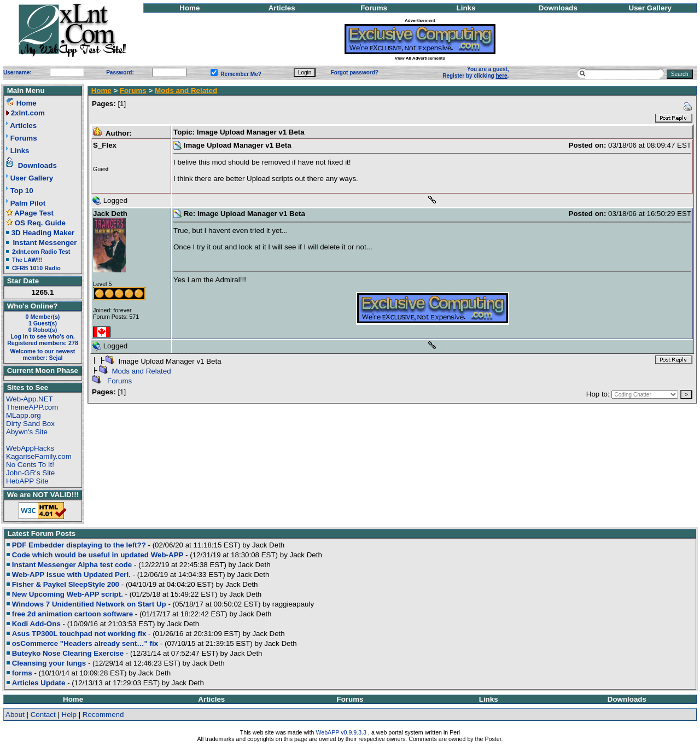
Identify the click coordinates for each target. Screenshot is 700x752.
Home (189, 8)
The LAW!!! (27, 260)
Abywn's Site (27, 432)
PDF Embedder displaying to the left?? (79, 545)
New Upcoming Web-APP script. (68, 594)
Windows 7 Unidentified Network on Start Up (89, 604)
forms (22, 673)
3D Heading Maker (43, 233)
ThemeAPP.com (32, 407)
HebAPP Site (27, 481)
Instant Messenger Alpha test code (72, 565)
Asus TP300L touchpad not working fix (79, 634)
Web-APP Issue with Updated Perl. (71, 575)
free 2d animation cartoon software (72, 614)
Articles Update (39, 683)
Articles (282, 8)
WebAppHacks (30, 448)
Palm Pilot (28, 203)
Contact (43, 715)
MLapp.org (24, 415)
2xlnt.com (28, 113)
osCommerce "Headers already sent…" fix (85, 643)
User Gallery (651, 8)
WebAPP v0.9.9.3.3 (341, 732)
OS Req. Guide (40, 223)
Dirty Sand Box (30, 424)
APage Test (34, 213)
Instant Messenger (45, 243)
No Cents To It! (30, 465)
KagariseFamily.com (39, 456)
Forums (374, 8)
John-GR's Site (30, 473)
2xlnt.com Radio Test (41, 252)
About (15, 715)
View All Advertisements (420, 58)
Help (69, 715)
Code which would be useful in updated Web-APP (98, 555)
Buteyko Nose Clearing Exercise (68, 653)
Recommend (103, 715)
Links (466, 8)
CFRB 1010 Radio (36, 268)
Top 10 (22, 191)
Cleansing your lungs (49, 663)
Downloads (558, 8)
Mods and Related (186, 91)
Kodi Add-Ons (36, 624)
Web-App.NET (30, 399)
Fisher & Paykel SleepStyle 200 (66, 584)
